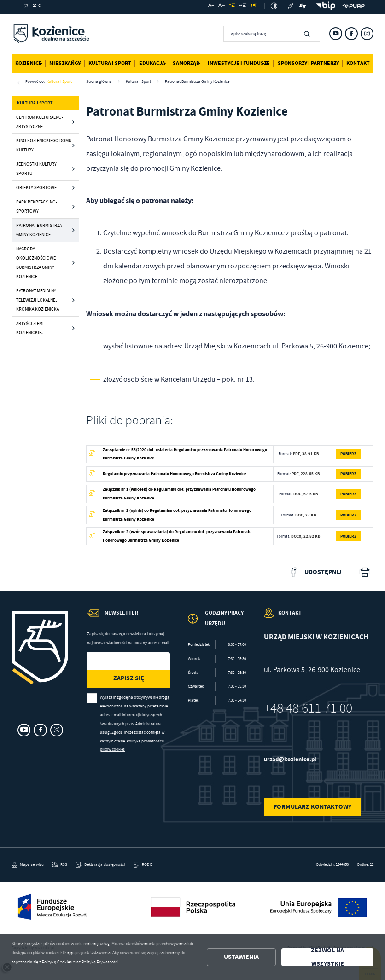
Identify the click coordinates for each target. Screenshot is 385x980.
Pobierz (348, 454)
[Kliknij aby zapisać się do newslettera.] (128, 679)
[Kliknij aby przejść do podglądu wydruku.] (365, 573)
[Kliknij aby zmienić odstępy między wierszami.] (232, 7)
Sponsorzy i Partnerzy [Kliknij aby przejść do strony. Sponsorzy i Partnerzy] (308, 63)
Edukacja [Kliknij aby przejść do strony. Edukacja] (152, 63)
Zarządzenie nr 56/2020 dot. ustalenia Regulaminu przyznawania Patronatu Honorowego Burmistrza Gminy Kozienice (185, 454)
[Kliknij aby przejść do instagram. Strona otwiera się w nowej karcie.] (367, 34)
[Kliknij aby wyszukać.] (307, 34)
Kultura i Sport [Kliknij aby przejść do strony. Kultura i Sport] (110, 63)
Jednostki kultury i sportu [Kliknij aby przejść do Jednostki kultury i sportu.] (38, 169)
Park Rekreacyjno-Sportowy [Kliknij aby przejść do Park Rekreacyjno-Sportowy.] (37, 206)
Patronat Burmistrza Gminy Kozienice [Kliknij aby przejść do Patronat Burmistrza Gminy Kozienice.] (39, 230)
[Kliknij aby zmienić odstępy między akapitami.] (254, 7)
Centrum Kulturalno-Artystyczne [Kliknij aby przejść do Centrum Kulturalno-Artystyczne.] (40, 122)
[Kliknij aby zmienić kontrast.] (274, 6)
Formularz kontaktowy (312, 807)
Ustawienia (241, 957)
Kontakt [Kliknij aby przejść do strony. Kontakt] (358, 63)
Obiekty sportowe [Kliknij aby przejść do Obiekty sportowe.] (36, 188)
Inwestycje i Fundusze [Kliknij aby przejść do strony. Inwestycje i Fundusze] (239, 63)
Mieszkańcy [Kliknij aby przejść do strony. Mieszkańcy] (65, 63)
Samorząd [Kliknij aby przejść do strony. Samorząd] (186, 63)
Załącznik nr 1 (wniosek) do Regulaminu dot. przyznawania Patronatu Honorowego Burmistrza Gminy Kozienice (179, 493)
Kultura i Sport (59, 81)
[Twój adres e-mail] (117, 661)
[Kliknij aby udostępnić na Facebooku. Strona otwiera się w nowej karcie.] (319, 573)
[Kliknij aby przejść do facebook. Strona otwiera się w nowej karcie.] (351, 34)
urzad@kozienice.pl (290, 759)
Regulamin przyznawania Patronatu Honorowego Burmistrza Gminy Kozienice (175, 473)
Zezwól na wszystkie (327, 957)
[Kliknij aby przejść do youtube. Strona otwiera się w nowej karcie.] (336, 34)
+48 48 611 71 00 (308, 708)
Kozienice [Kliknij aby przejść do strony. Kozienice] (29, 63)
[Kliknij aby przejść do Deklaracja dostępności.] (100, 865)
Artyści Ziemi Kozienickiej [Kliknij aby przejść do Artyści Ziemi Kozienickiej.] (30, 328)
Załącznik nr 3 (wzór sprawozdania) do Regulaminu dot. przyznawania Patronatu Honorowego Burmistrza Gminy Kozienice (177, 536)
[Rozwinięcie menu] (217, 624)
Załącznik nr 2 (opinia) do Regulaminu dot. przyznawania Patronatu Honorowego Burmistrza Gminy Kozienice (177, 515)
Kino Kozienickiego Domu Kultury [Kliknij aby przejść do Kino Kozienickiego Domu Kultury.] (44, 145)
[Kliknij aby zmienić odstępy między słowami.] (243, 7)
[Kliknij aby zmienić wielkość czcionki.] (211, 7)
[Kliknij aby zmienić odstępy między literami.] (222, 7)
